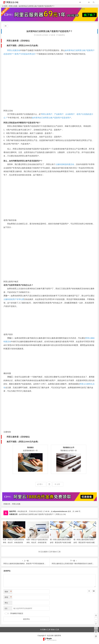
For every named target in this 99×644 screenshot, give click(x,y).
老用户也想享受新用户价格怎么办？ (18, 285)
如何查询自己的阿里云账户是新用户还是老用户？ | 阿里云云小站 (42, 514)
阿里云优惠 (16, 504)
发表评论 (61, 35)
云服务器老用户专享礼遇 (14, 299)
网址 (6, 603)
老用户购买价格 (10, 220)
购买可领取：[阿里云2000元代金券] (22, 46)
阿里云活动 (8, 111)
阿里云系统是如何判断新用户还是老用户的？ (22, 123)
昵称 (8, 592)
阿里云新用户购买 (11, 282)
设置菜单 (82, 9)
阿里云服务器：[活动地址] (18, 41)
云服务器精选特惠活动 (65, 164)
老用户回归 (8, 334)
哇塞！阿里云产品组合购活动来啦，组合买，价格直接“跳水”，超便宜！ (37, 542)
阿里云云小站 (12, 2)
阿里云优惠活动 (14, 50)
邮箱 (8, 597)
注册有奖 (7, 432)
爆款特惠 (7, 373)
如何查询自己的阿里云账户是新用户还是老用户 (51, 118)
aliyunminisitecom (60, 511)
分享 (57, 484)
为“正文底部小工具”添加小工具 (49, 552)
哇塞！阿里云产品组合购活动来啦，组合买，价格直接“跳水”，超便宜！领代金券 (13, 542)
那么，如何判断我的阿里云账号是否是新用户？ (23, 161)
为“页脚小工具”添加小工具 (49, 630)
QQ (6, 608)
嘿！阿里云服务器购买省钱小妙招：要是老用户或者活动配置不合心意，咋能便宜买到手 (84, 542)
